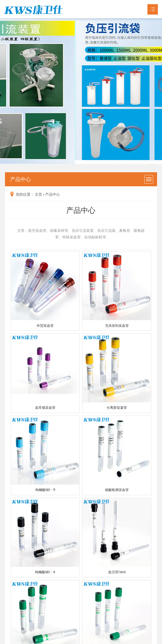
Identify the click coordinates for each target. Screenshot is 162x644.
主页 (38, 194)
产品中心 (53, 194)
